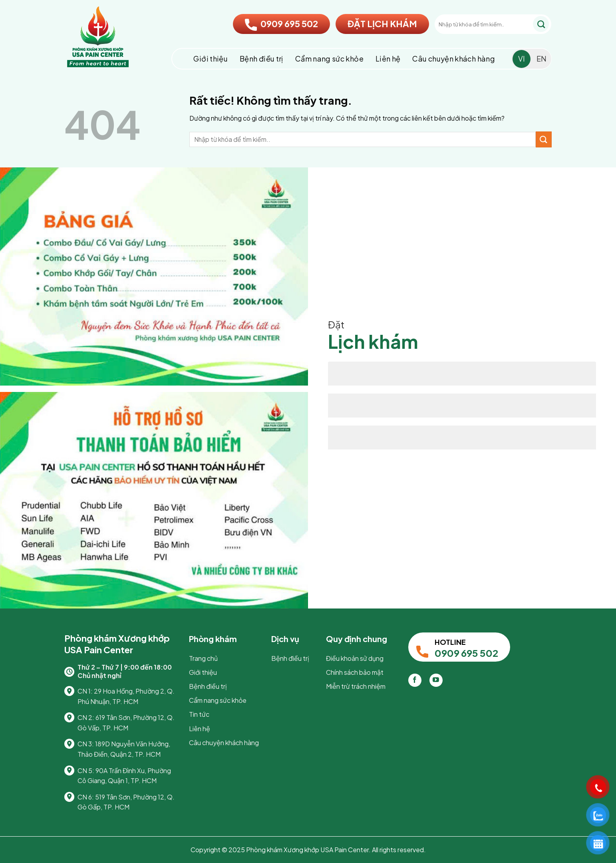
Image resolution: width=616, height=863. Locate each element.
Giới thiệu (211, 59)
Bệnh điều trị (261, 59)
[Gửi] (541, 24)
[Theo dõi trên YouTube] (436, 680)
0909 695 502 (281, 24)
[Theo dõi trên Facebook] (415, 680)
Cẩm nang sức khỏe (329, 59)
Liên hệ (388, 59)
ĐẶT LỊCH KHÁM (382, 24)
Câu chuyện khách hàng (454, 59)
